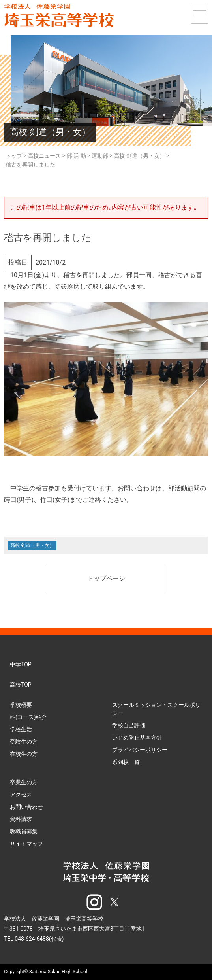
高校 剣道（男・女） (32, 545)
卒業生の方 (24, 782)
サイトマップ (26, 844)
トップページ (106, 579)
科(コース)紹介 (28, 717)
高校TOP (21, 685)
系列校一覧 (126, 762)
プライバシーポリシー (140, 750)
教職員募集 (24, 831)
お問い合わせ (26, 807)
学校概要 (21, 705)
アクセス (21, 795)
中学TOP (21, 664)
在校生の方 (24, 754)
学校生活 (21, 729)
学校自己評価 (129, 725)
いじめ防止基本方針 (137, 738)
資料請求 (21, 819)
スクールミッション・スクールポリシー (156, 709)
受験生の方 (24, 742)
